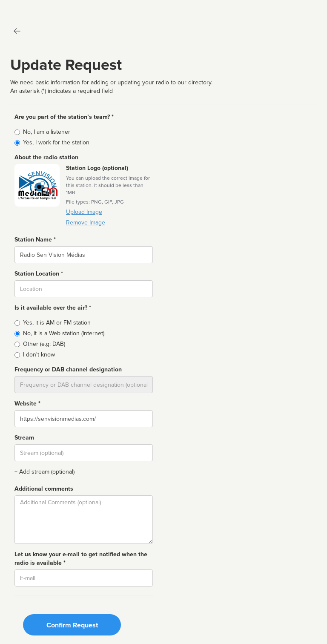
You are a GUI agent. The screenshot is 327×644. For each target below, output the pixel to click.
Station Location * (39, 274)
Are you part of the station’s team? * (64, 117)
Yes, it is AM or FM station (57, 323)
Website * (27, 404)
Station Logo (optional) (97, 168)
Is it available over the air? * (53, 308)
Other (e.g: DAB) (44, 344)
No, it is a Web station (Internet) (64, 333)
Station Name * (35, 240)
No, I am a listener (47, 132)
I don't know (39, 355)
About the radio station (46, 157)
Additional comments (44, 489)
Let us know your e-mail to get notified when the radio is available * (81, 559)
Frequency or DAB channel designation (68, 369)
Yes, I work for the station (56, 142)
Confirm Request (72, 625)
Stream (24, 438)
